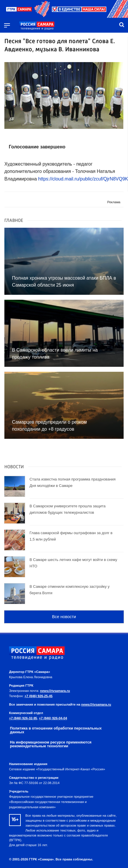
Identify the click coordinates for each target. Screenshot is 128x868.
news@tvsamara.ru (55, 691)
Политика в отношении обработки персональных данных (56, 730)
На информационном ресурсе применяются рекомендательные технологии (51, 744)
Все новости (64, 617)
